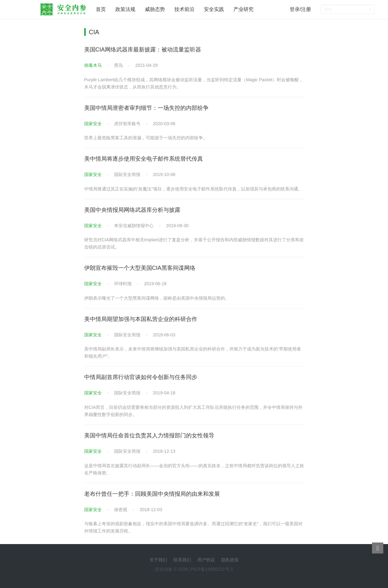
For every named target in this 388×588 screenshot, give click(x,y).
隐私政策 (230, 560)
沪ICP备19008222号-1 (211, 569)
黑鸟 (118, 65)
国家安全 (93, 124)
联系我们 (182, 560)
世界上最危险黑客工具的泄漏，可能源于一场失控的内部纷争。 (146, 138)
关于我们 (158, 560)
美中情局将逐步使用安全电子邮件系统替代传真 (144, 159)
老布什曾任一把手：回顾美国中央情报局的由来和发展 (152, 494)
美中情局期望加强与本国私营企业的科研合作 (141, 319)
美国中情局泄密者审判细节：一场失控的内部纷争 (146, 108)
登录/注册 (300, 9)
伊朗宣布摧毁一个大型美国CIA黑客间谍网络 (140, 268)
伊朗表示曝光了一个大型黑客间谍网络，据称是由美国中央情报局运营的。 (157, 298)
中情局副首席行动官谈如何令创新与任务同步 (141, 377)
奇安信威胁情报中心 (134, 226)
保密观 (121, 510)
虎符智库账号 (127, 124)
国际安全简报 (127, 174)
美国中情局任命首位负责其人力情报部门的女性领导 (149, 436)
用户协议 (206, 560)
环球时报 (123, 284)
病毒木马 (93, 65)
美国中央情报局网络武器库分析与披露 (132, 210)
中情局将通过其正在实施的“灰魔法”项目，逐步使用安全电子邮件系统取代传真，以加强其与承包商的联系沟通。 (193, 189)
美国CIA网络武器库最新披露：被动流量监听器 (143, 50)
